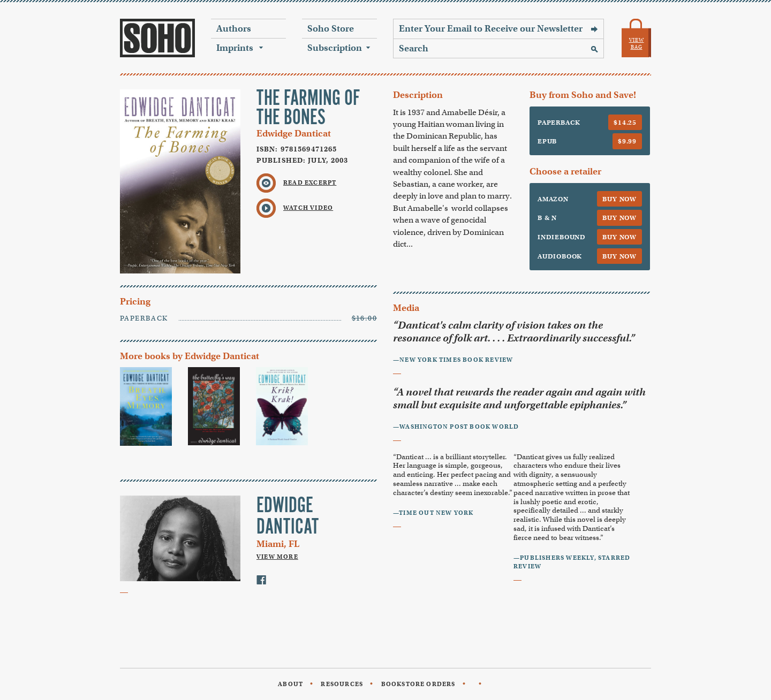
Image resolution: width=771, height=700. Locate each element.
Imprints (235, 48)
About (290, 684)
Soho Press (157, 38)
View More (277, 557)
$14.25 (625, 122)
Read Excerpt (310, 182)
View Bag (637, 44)
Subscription (335, 48)
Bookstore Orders (418, 684)
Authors (234, 29)
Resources (342, 684)
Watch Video (308, 208)
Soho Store (331, 29)
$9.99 (627, 141)
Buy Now (619, 199)
